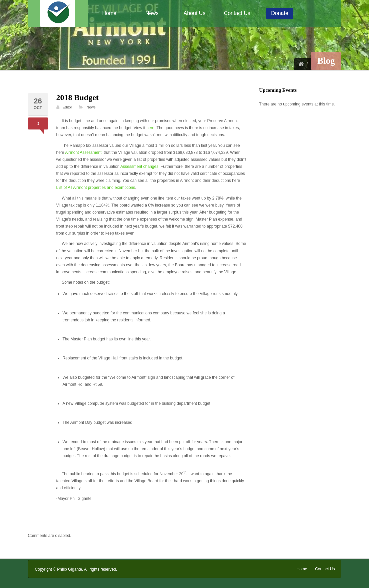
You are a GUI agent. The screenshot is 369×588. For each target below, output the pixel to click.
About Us (195, 13)
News (152, 13)
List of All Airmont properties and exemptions (96, 188)
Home (109, 13)
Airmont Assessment (83, 153)
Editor (67, 107)
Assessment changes (139, 167)
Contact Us (237, 13)
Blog (326, 61)
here (150, 128)
